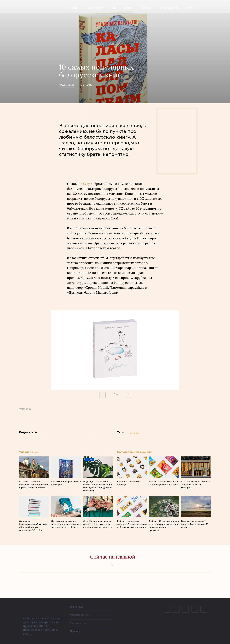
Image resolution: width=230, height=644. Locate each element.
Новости (145, 8)
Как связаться (79, 623)
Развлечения (95, 8)
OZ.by (86, 184)
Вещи (128, 8)
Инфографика (168, 8)
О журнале (77, 607)
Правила (76, 631)
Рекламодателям (82, 615)
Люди (74, 8)
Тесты (189, 8)
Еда (114, 8)
